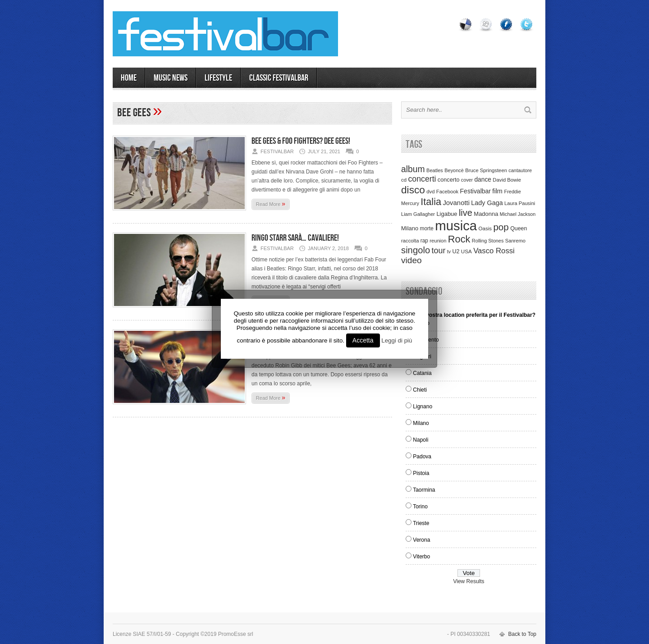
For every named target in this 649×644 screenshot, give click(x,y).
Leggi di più (397, 340)
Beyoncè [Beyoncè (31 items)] (454, 170)
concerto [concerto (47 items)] (449, 180)
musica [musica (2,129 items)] (456, 226)
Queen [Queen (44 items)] (519, 228)
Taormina (424, 490)
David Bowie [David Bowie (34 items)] (507, 180)
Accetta (363, 340)
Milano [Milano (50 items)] (410, 228)
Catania (422, 373)
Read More (271, 204)
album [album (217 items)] (413, 169)
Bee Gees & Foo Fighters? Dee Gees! (301, 141)
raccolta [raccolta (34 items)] (410, 241)
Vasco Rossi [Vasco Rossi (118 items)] (494, 251)
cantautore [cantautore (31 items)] (520, 170)
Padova (422, 457)
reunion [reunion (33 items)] (438, 241)
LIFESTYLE (218, 78)
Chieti (420, 390)
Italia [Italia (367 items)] (431, 202)
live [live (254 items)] (466, 213)
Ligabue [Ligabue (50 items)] (447, 214)
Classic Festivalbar (279, 78)
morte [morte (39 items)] (427, 228)
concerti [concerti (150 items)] (422, 179)
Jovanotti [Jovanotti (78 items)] (456, 203)
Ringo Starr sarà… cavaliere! (295, 238)
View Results (468, 581)
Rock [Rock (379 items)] (459, 239)
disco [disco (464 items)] (413, 190)
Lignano (423, 406)
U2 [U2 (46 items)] (456, 251)
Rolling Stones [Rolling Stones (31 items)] (488, 241)
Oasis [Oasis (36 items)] (485, 228)
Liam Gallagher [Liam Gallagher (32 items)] (418, 214)
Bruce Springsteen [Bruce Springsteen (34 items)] (486, 170)
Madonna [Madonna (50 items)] (486, 214)
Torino (420, 507)
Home (129, 78)
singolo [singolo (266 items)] (416, 250)
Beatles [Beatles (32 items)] (435, 170)
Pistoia (421, 473)
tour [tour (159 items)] (439, 251)
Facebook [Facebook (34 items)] (447, 192)
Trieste (421, 523)
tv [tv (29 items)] (449, 251)
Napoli (420, 440)
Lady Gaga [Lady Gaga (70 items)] (487, 203)
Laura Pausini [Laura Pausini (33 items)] (520, 203)
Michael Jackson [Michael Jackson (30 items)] (518, 214)
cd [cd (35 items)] (404, 180)
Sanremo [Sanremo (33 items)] (515, 241)
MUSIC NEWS (171, 78)
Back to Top (522, 634)
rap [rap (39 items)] (424, 241)
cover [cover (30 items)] (467, 180)
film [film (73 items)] (497, 191)
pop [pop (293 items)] (501, 227)
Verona (421, 540)
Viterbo (421, 557)
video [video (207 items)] (411, 260)
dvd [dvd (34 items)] (430, 192)
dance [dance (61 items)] (483, 180)
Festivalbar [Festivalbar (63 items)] (475, 191)
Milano (421, 423)
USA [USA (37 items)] (466, 251)
